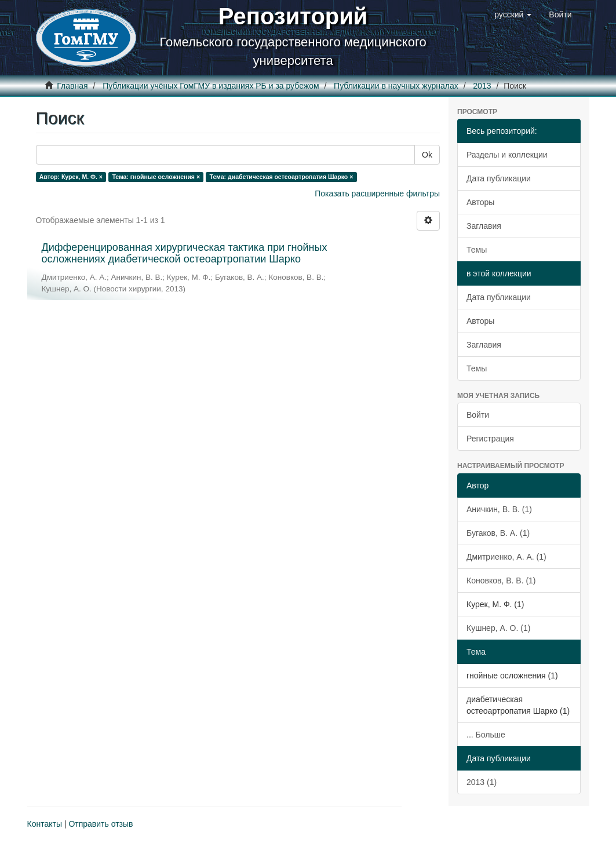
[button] (513, 14)
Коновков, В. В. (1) (501, 581)
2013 (482, 86)
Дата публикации (499, 178)
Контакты (45, 824)
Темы (477, 250)
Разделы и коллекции (507, 155)
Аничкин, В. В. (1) (499, 509)
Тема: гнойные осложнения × (156, 177)
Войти (478, 415)
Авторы (480, 202)
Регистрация (490, 439)
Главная (72, 86)
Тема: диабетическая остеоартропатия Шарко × (282, 177)
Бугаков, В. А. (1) (498, 533)
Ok (427, 155)
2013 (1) (482, 782)
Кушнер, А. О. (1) (498, 628)
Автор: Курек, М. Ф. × (71, 177)
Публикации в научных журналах (396, 86)
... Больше (486, 735)
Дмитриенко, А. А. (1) (506, 557)
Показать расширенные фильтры (377, 194)
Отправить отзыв (101, 824)
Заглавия (484, 226)
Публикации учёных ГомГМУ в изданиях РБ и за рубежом (211, 86)
